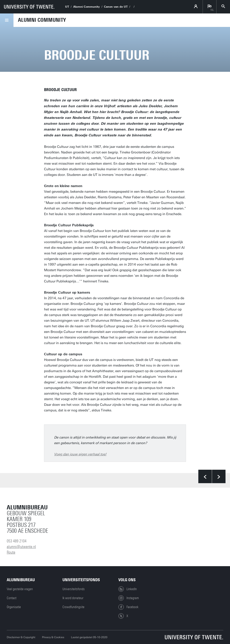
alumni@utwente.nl (21, 547)
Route (11, 552)
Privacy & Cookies (53, 637)
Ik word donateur (73, 598)
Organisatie (14, 607)
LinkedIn (128, 589)
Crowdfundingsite (73, 607)
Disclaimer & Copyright (21, 637)
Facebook (128, 607)
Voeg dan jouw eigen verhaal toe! (80, 454)
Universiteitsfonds (74, 589)
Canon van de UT (116, 7)
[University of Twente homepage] (29, 7)
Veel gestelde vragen (20, 589)
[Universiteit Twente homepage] (194, 637)
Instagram (129, 598)
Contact (12, 598)
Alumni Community (86, 7)
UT (67, 7)
